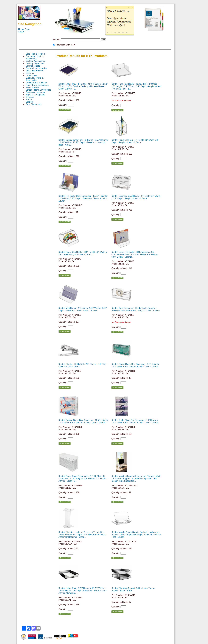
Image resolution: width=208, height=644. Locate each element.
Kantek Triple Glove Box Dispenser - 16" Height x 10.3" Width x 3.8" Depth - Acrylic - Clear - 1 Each (135, 421)
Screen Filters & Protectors (38, 90)
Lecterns (30, 73)
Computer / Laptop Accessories (34, 57)
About (21, 32)
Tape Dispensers (34, 104)
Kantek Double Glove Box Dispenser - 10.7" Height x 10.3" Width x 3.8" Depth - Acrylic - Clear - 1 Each (83, 421)
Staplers (30, 102)
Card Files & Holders (35, 54)
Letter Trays (31, 75)
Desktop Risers (33, 66)
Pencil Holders (32, 87)
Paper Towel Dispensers (37, 85)
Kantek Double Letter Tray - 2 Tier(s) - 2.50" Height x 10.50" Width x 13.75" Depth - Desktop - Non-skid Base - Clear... (83, 142)
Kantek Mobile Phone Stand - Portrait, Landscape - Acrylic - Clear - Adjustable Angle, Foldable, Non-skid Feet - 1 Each (136, 535)
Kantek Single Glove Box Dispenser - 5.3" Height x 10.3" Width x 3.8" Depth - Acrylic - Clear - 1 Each (135, 365)
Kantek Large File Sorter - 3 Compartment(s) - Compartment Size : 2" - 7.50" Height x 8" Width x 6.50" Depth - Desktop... (135, 254)
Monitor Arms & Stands (37, 83)
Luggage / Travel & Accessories (35, 79)
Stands (29, 99)
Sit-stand (30, 97)
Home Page (24, 29)
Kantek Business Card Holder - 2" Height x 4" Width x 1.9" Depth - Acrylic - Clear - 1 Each (136, 197)
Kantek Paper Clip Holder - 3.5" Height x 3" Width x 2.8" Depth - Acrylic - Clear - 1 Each (83, 253)
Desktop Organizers (35, 63)
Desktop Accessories (36, 61)
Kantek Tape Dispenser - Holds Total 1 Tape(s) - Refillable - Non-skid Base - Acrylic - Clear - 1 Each (136, 309)
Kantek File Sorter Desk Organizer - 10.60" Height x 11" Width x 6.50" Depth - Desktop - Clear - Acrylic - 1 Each (83, 198)
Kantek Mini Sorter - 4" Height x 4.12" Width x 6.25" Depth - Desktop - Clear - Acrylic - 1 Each (83, 309)
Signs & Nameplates (35, 95)
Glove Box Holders (34, 71)
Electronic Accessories (36, 68)
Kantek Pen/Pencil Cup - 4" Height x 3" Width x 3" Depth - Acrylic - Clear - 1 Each (135, 141)
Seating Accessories (35, 92)
